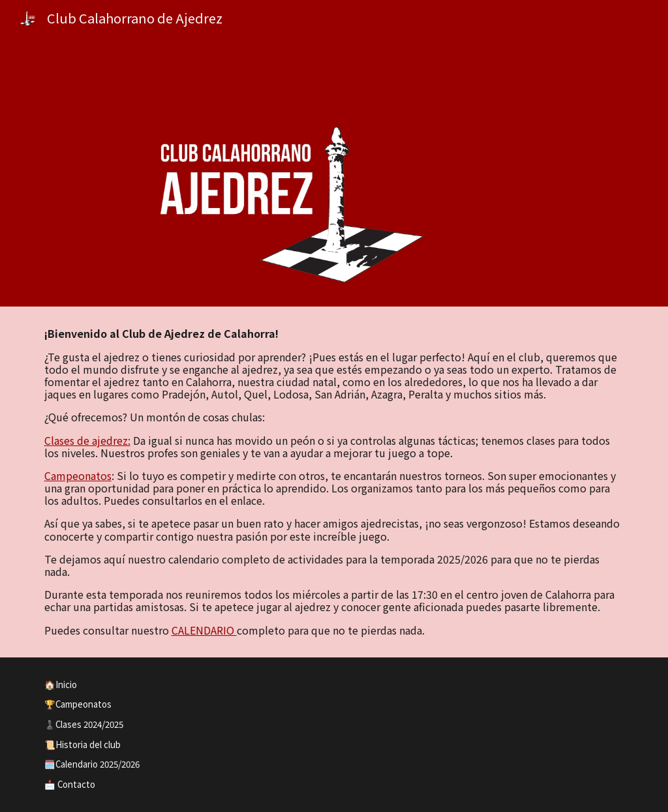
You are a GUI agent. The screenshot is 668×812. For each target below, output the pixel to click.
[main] (334, 482)
